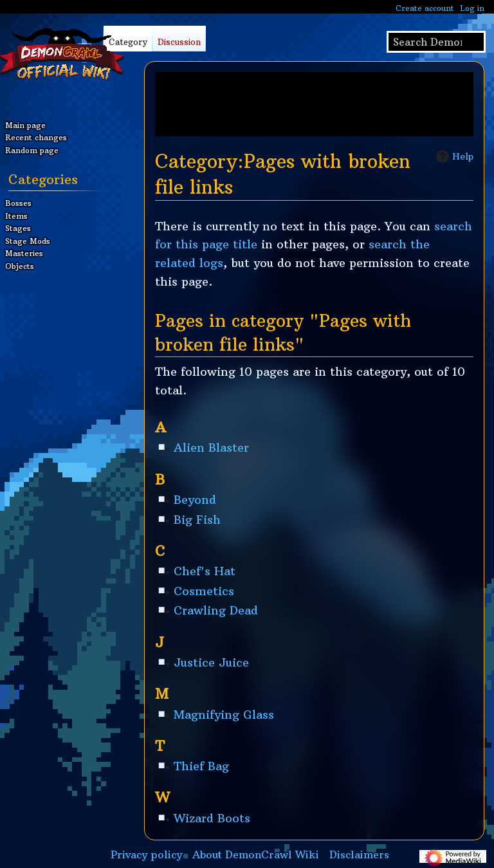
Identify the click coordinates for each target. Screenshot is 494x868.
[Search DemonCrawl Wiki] (436, 42)
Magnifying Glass (224, 715)
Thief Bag (201, 766)
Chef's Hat (205, 571)
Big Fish (197, 520)
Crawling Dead (216, 610)
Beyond (195, 500)
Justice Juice (211, 662)
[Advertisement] (314, 104)
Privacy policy (146, 854)
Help (453, 156)
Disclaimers (359, 854)
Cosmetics (204, 591)
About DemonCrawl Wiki (256, 854)
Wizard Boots (212, 818)
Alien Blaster (211, 448)
